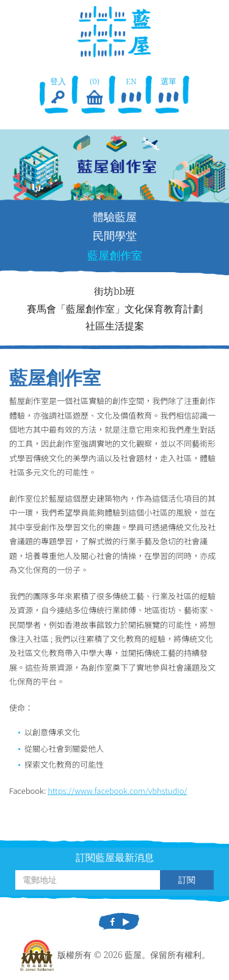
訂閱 (187, 880)
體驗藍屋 (115, 217)
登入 (58, 92)
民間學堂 (115, 236)
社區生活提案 (115, 326)
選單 (169, 92)
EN (131, 92)
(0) (95, 92)
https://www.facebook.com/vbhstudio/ (117, 791)
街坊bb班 (114, 291)
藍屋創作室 (115, 255)
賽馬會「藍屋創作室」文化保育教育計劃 (115, 309)
